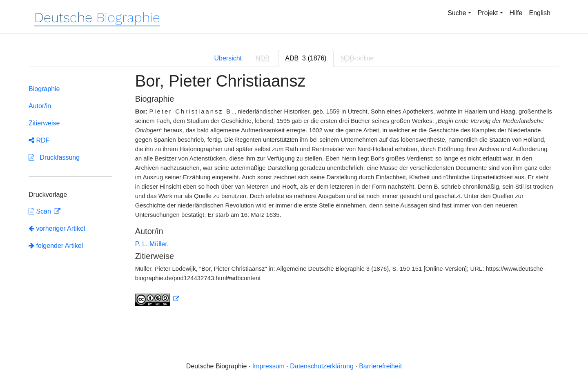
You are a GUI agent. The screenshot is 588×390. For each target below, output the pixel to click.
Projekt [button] (488, 13)
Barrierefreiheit (380, 366)
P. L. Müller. (152, 244)
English (540, 13)
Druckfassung (54, 157)
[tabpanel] (294, 194)
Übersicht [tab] (228, 58)
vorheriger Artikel (57, 228)
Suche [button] (457, 13)
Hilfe (516, 13)
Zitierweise (44, 123)
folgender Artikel (56, 246)
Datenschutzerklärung (322, 366)
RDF (39, 140)
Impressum (268, 366)
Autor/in (40, 106)
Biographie (44, 89)
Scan (41, 211)
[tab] (306, 58)
